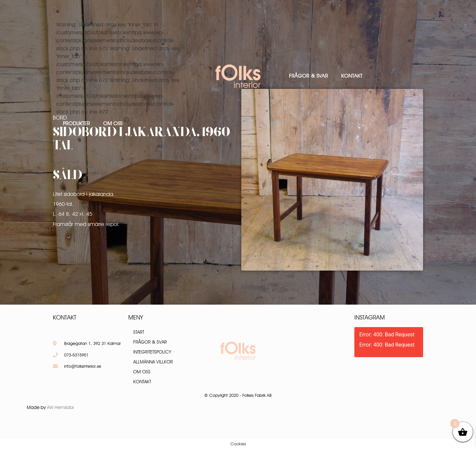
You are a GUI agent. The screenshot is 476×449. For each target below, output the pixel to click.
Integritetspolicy (152, 352)
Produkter (76, 123)
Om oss (113, 123)
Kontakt (352, 76)
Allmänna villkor (153, 362)
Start (139, 332)
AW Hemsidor (60, 407)
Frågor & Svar (308, 76)
